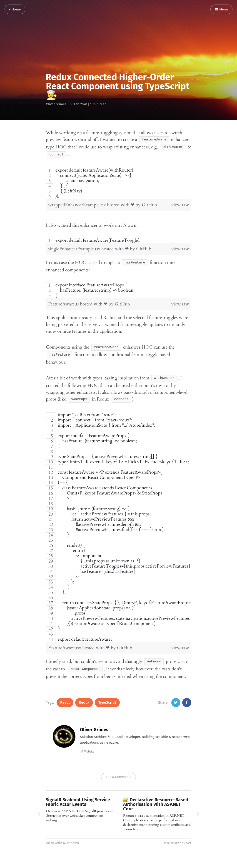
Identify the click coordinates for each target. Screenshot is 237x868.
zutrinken (73, 836)
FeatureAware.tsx (65, 642)
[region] (119, 181)
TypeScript (107, 696)
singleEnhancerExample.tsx (75, 247)
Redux (84, 696)
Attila (59, 836)
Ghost (188, 836)
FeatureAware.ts (64, 301)
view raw (180, 203)
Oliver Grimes (56, 104)
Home (15, 9)
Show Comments (118, 770)
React (65, 696)
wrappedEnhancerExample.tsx (78, 203)
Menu (221, 9)
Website (89, 745)
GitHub (149, 203)
